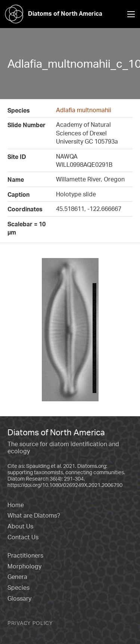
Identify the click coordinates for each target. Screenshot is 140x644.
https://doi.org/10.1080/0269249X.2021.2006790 (65, 485)
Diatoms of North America (51, 13)
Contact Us (23, 537)
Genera (17, 577)
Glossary (19, 598)
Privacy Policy (30, 623)
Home (16, 505)
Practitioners (25, 555)
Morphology (24, 566)
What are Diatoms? (34, 515)
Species (18, 588)
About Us (20, 526)
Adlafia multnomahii (84, 110)
